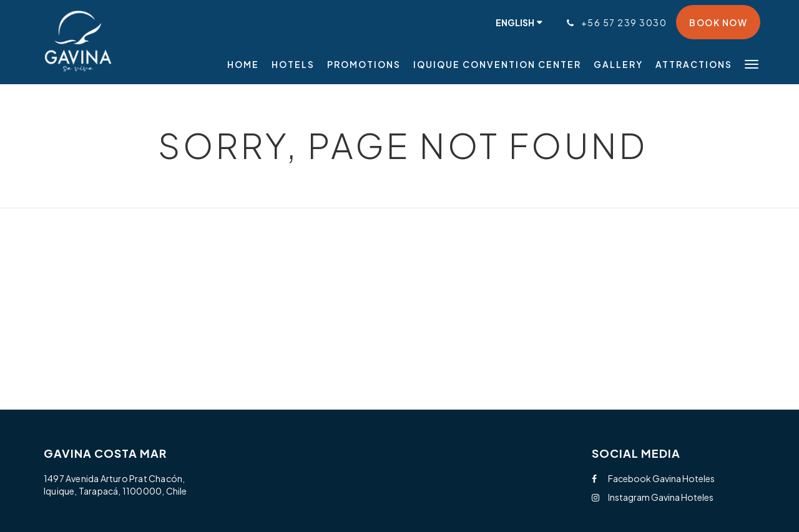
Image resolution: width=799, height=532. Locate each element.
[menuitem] (246, 64)
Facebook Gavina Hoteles (653, 478)
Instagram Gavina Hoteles (653, 497)
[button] (752, 63)
